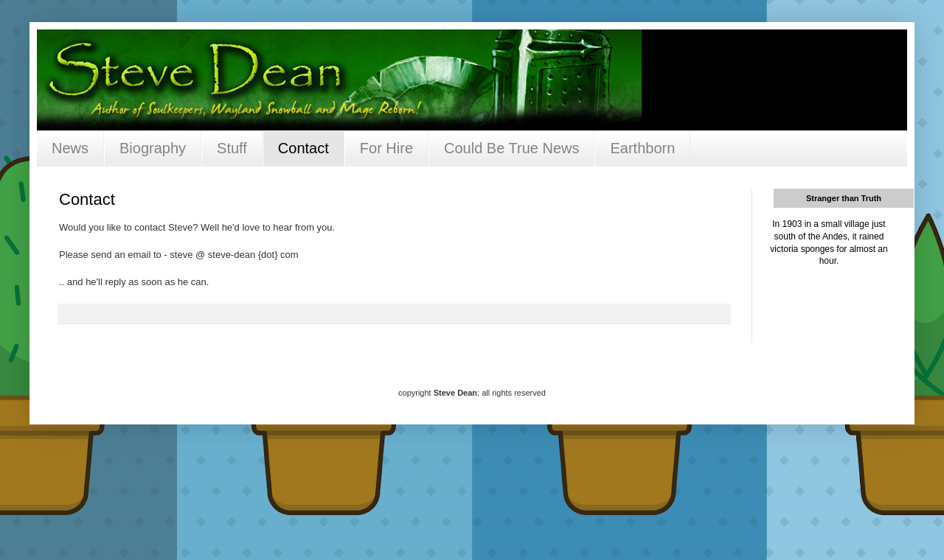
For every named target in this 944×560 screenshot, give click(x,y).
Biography (153, 148)
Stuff (232, 148)
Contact (303, 148)
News (70, 148)
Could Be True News (511, 148)
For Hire (386, 148)
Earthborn (642, 148)
